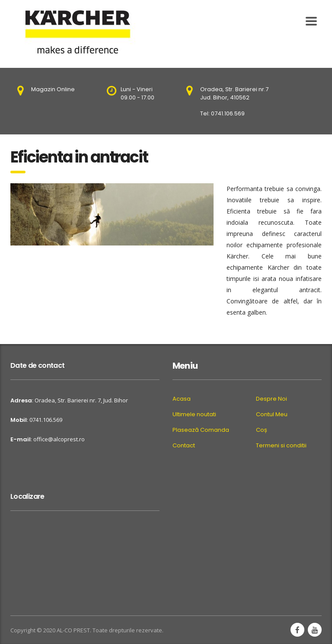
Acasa (182, 399)
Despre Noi (271, 399)
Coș (262, 430)
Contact (184, 446)
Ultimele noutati (194, 414)
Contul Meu (272, 414)
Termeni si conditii (281, 446)
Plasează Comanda (201, 430)
